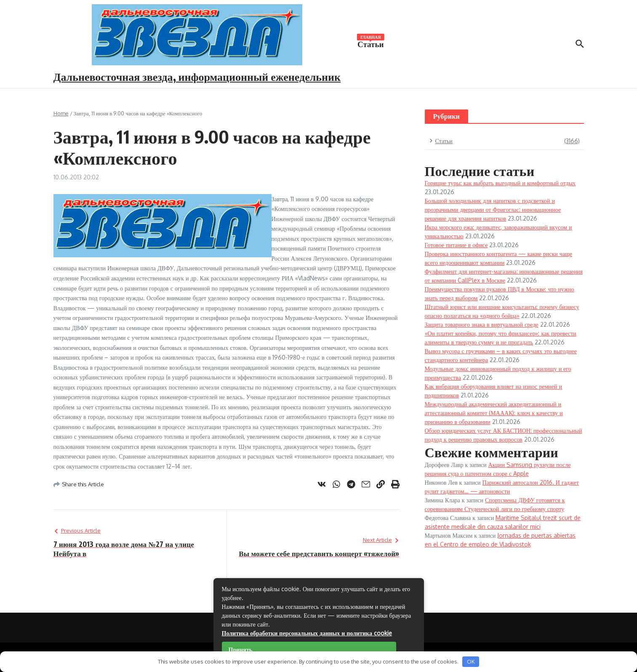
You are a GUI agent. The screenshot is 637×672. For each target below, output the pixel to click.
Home (61, 113)
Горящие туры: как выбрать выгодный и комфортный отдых (500, 183)
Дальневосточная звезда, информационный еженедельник (197, 76)
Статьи (370, 43)
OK (471, 661)
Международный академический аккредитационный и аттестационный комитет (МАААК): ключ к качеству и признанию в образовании (494, 413)
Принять (241, 649)
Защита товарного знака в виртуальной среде (482, 324)
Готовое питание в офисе (456, 245)
